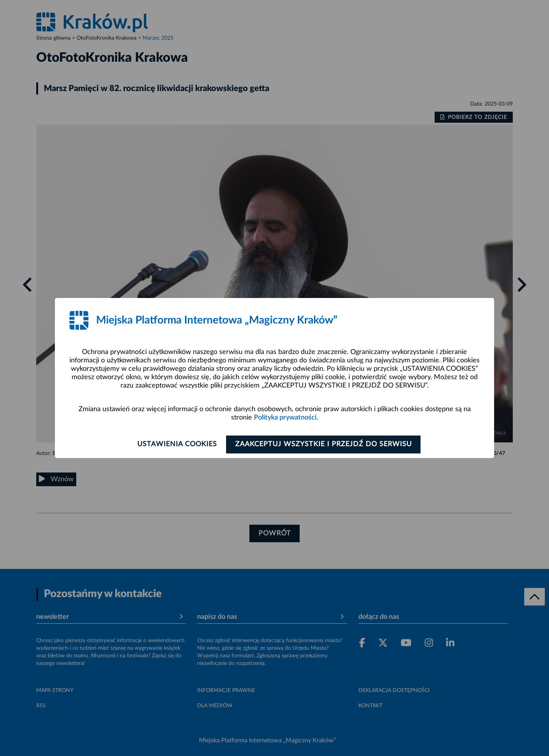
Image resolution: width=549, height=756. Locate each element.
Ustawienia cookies (176, 444)
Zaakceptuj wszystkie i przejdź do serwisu (325, 444)
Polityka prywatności (285, 418)
